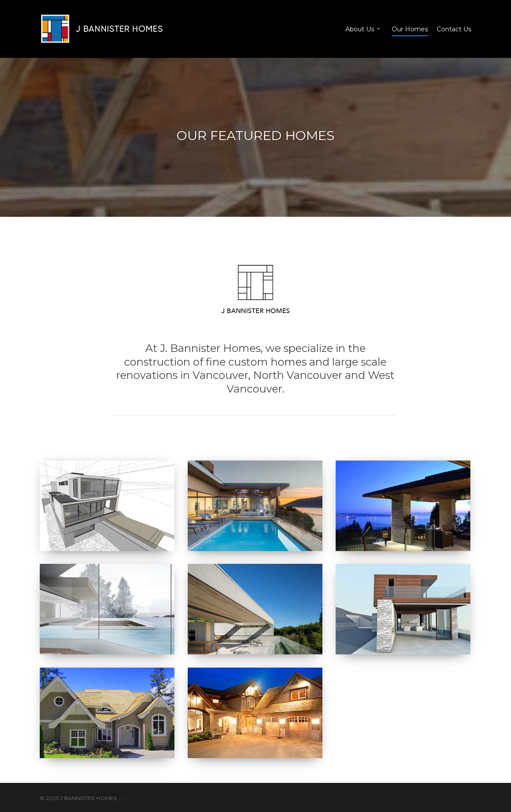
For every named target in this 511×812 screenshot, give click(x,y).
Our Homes (410, 29)
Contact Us (454, 29)
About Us (363, 29)
